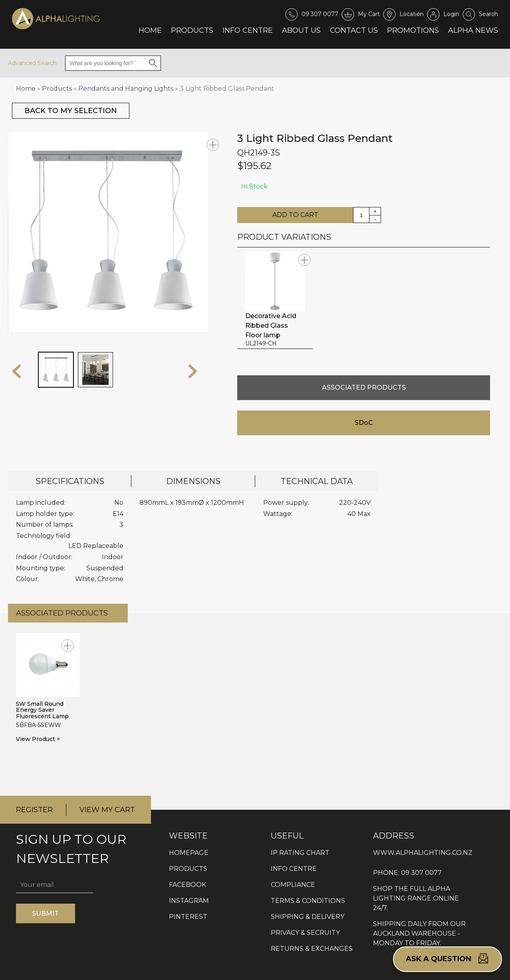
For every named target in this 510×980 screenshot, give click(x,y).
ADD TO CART (295, 215)
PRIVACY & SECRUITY (305, 933)
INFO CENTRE (294, 869)
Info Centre (248, 30)
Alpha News (473, 30)
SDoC (364, 423)
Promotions (413, 30)
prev (17, 371)
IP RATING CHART (300, 853)
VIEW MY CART (107, 810)
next (193, 371)
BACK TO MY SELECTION (71, 111)
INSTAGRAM (189, 901)
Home (150, 30)
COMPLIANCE (293, 885)
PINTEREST (188, 917)
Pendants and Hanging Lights (126, 89)
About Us (301, 30)
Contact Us (354, 30)
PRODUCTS (188, 869)
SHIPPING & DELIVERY (308, 917)
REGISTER (34, 810)
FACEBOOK (188, 885)
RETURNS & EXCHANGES (312, 949)
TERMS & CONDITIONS (308, 901)
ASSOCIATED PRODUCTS (364, 387)
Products (192, 30)
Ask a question (447, 958)
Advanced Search (32, 63)
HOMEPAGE (189, 853)
